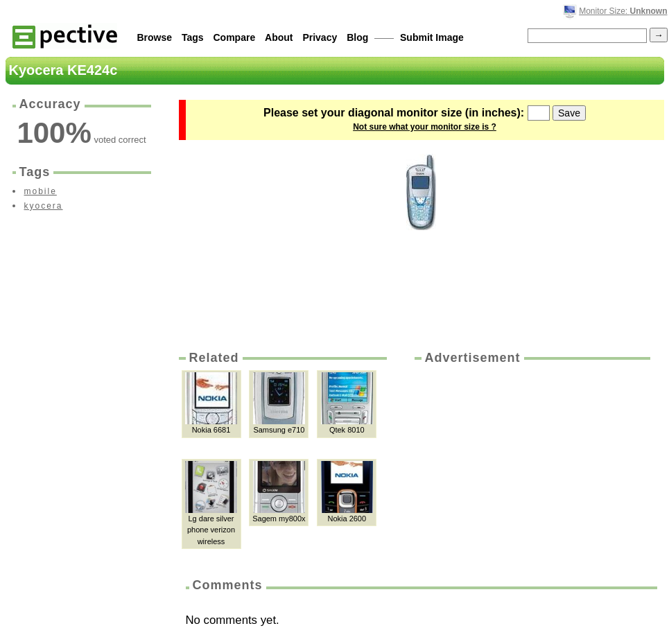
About (279, 37)
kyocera (44, 206)
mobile (41, 191)
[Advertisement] (486, 443)
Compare (235, 37)
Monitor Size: (623, 11)
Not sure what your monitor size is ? (425, 127)
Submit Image (432, 37)
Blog (357, 37)
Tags (193, 37)
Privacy (320, 37)
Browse (155, 37)
